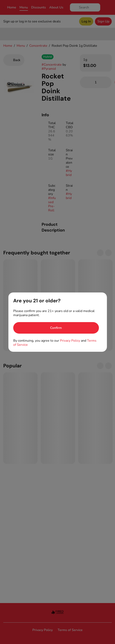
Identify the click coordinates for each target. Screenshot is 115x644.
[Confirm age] (56, 328)
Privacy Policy (70, 341)
